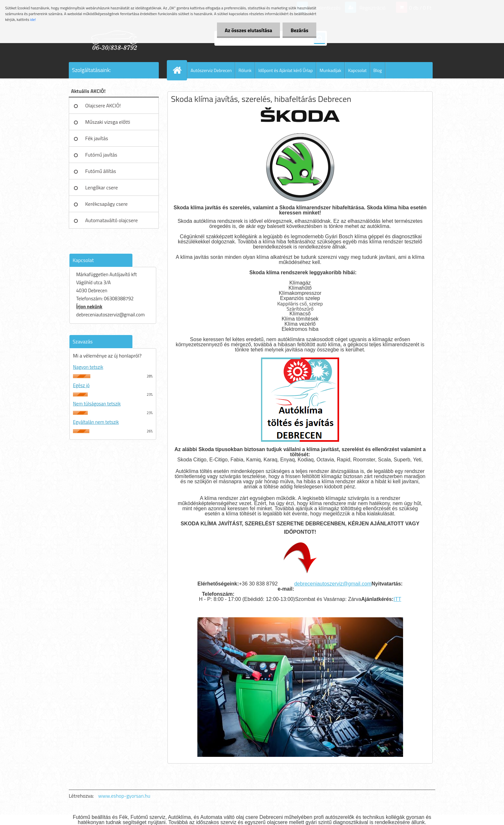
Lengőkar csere (102, 187)
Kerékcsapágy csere (106, 204)
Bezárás (299, 30)
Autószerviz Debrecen (211, 70)
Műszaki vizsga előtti (108, 122)
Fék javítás (97, 138)
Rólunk (245, 70)
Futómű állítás (101, 171)
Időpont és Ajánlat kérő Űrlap (286, 70)
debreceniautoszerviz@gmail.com (333, 584)
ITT (397, 599)
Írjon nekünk (89, 307)
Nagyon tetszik (88, 367)
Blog (378, 70)
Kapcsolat (357, 70)
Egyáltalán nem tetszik (96, 422)
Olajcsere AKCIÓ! (103, 105)
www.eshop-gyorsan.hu (124, 796)
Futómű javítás (101, 155)
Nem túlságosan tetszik (97, 404)
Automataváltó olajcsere (112, 220)
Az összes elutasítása (248, 30)
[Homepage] (180, 70)
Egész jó (81, 385)
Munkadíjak (330, 70)
